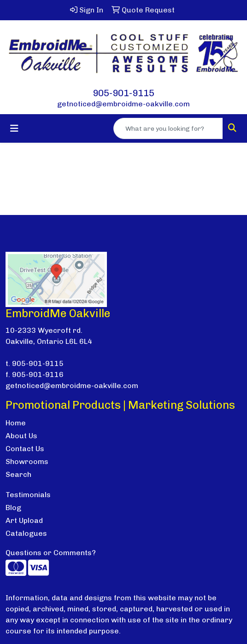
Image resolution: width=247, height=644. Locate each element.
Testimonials (28, 495)
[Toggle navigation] (14, 128)
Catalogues (26, 533)
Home (16, 423)
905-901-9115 (123, 93)
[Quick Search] (168, 128)
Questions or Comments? (51, 553)
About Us (21, 436)
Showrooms (27, 461)
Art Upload (24, 520)
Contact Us (25, 449)
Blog (13, 508)
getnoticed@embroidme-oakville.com (123, 104)
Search (18, 474)
